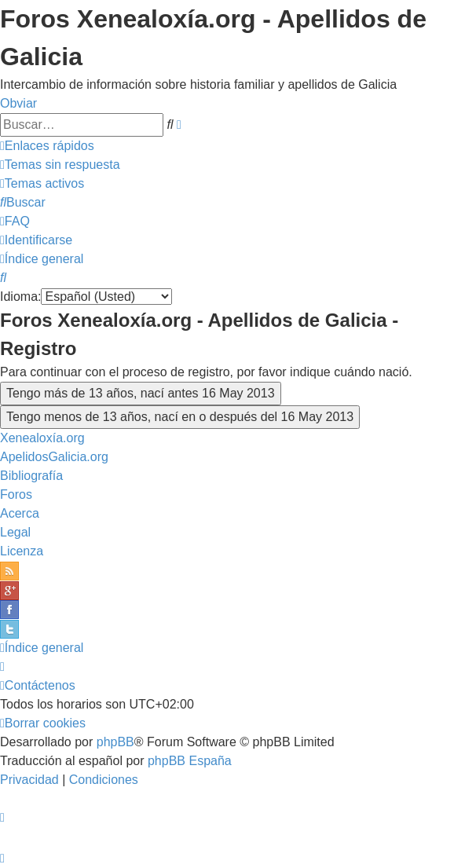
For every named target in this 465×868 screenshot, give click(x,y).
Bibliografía (31, 476)
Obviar (18, 103)
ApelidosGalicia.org (54, 457)
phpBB (115, 742)
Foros (16, 494)
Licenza (22, 551)
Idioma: (20, 297)
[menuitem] (60, 165)
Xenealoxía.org (42, 438)
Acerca (20, 513)
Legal (15, 532)
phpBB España (190, 761)
